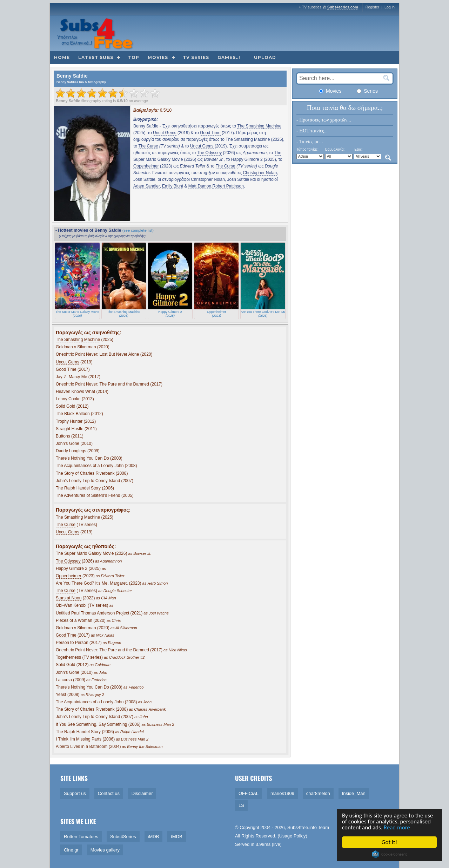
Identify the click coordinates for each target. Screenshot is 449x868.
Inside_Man (354, 793)
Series (367, 91)
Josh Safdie (144, 179)
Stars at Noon (69, 598)
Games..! (229, 57)
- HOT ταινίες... (312, 131)
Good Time (210, 133)
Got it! (390, 842)
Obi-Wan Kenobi (71, 605)
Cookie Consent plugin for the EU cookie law (390, 854)
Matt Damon (200, 186)
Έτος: (358, 149)
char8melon (318, 793)
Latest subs (96, 57)
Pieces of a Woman (74, 620)
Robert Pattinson (228, 186)
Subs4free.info (302, 827)
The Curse (148, 146)
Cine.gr (71, 850)
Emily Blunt (173, 186)
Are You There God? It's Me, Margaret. (92, 583)
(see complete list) (138, 230)
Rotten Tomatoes (81, 837)
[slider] (108, 93)
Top (134, 57)
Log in (390, 7)
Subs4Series (123, 837)
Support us (75, 793)
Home (62, 57)
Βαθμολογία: (335, 149)
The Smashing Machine (259, 126)
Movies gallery (105, 850)
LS (241, 805)
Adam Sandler (146, 186)
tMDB (177, 837)
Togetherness (68, 657)
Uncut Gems (165, 133)
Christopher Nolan (260, 173)
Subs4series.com (343, 7)
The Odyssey (210, 153)
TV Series (196, 57)
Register (373, 7)
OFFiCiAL (249, 793)
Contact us (109, 793)
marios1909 (282, 793)
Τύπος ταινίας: (307, 149)
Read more (397, 827)
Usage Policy (293, 836)
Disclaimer (142, 793)
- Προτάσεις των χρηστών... (324, 120)
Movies (158, 57)
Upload (265, 57)
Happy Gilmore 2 (247, 159)
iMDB (154, 837)
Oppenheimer (146, 166)
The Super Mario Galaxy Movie (85, 553)
